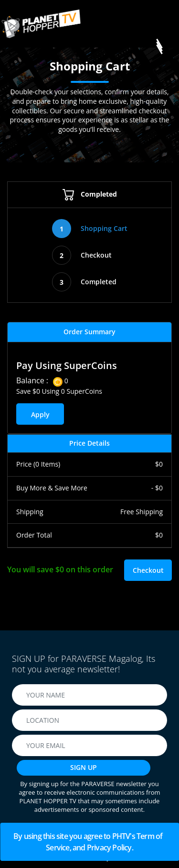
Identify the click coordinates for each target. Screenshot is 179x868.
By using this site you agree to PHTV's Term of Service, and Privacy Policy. (89, 842)
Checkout (82, 255)
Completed (90, 194)
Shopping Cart (90, 229)
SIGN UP (84, 767)
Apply (40, 414)
